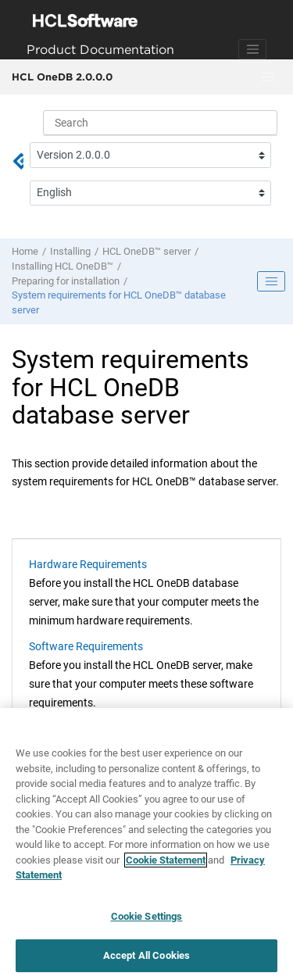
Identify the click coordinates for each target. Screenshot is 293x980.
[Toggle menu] (267, 77)
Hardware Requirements (88, 564)
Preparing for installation (66, 281)
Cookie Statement (166, 860)
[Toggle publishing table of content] (271, 281)
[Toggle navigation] (252, 49)
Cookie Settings (147, 916)
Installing (70, 251)
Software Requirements (86, 646)
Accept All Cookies (146, 956)
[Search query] (160, 123)
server (146, 251)
